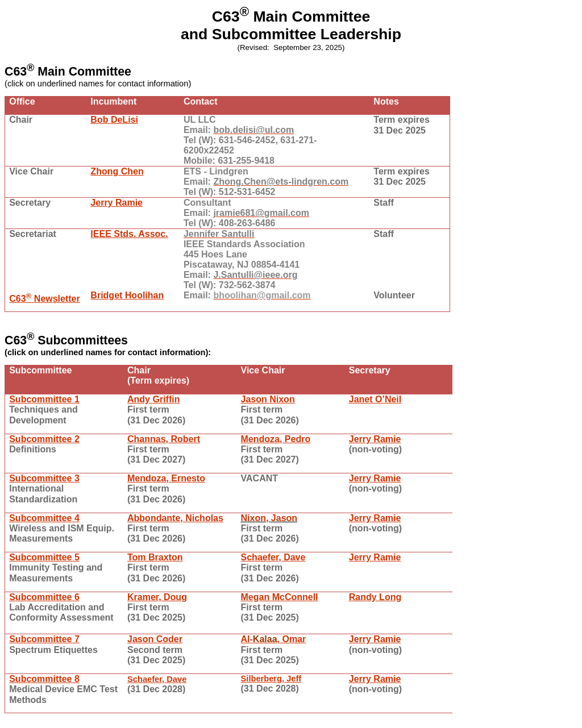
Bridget (127, 295)
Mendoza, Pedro (276, 439)
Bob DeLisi (114, 120)
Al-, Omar (274, 639)
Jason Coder (155, 639)
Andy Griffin (153, 399)
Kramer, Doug (157, 597)
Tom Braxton (155, 557)
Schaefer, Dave (273, 557)
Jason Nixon (268, 399)
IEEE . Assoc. (129, 234)
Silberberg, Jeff (271, 679)
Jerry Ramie (117, 203)
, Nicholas (175, 518)
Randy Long (375, 597)
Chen (117, 171)
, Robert (164, 439)
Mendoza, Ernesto (166, 478)
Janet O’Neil (375, 399)
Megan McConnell (280, 597)
